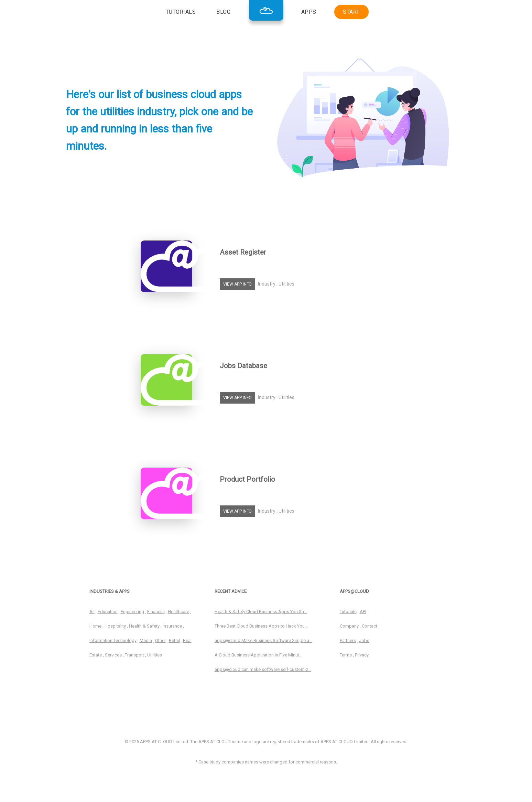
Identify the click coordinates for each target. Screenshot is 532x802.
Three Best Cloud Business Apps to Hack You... (261, 626)
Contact (370, 626)
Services (113, 655)
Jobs (364, 640)
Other (160, 640)
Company (349, 626)
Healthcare (178, 612)
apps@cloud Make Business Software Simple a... (263, 640)
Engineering (132, 612)
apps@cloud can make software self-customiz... (263, 669)
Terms (346, 655)
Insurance (172, 626)
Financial (156, 612)
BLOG (223, 12)
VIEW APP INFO (237, 284)
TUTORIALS (181, 12)
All (92, 612)
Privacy (362, 655)
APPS (309, 12)
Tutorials (348, 612)
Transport (134, 655)
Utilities (155, 655)
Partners (348, 640)
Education (108, 612)
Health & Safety (144, 626)
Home (95, 626)
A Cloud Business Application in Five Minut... (258, 655)
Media (146, 640)
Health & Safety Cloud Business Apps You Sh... (261, 612)
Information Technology (113, 640)
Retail (174, 640)
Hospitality (115, 626)
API (363, 612)
